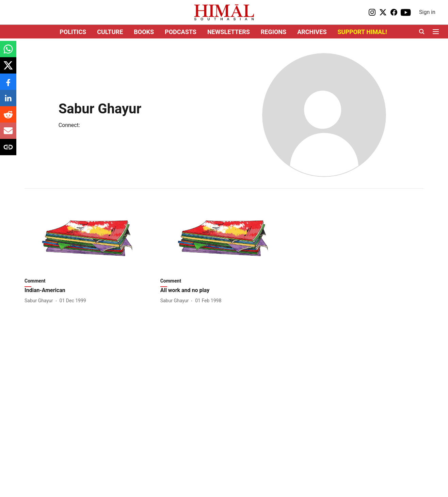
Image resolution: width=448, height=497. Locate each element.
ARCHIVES (312, 32)
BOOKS (144, 32)
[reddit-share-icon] (8, 118)
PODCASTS (181, 32)
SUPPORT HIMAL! (362, 32)
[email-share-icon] (8, 134)
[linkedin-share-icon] (8, 102)
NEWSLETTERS (229, 32)
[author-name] (40, 301)
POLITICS (73, 32)
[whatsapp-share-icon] (8, 53)
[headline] (88, 291)
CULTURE (110, 32)
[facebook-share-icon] (8, 85)
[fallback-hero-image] (88, 238)
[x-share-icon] (8, 69)
